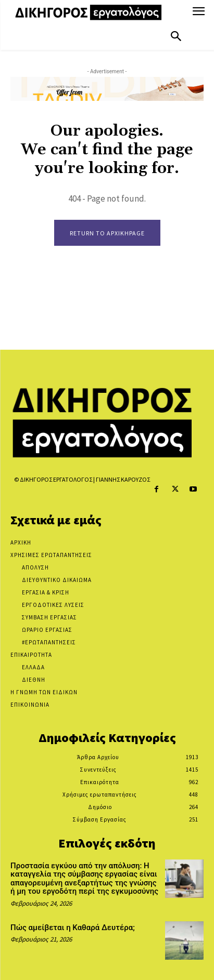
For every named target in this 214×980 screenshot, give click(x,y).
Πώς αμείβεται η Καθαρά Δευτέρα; (73, 928)
